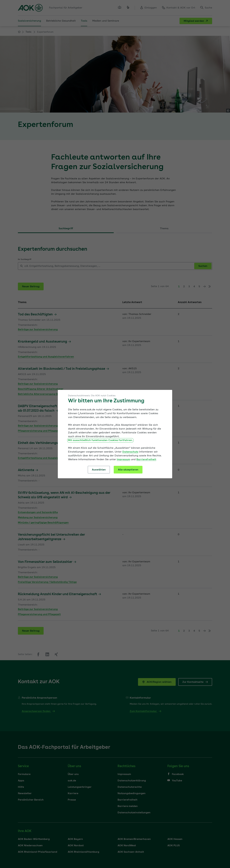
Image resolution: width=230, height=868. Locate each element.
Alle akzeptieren (128, 470)
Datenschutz (130, 452)
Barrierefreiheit (146, 460)
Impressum (123, 460)
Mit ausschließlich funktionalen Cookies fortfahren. (100, 440)
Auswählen (99, 470)
